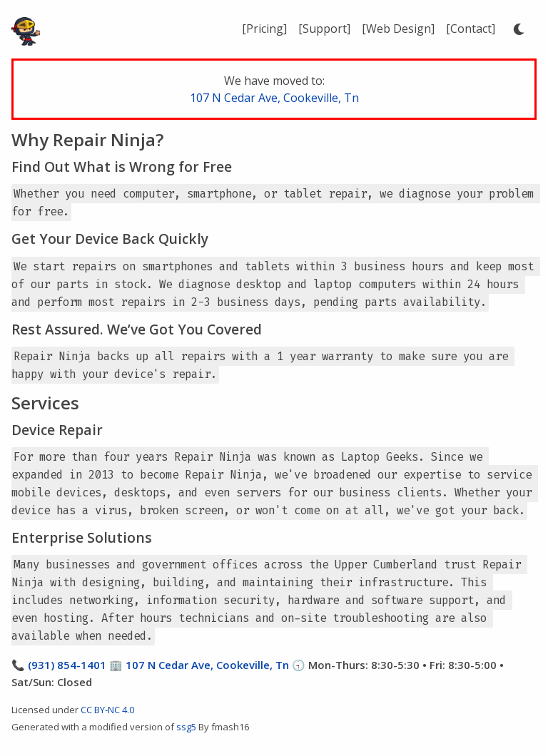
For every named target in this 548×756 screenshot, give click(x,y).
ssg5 (186, 727)
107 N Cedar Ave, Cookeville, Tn (274, 98)
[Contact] (471, 29)
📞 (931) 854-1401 (59, 665)
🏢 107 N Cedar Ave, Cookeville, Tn (198, 665)
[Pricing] (264, 29)
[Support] (324, 29)
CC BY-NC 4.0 (107, 710)
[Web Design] (398, 29)
